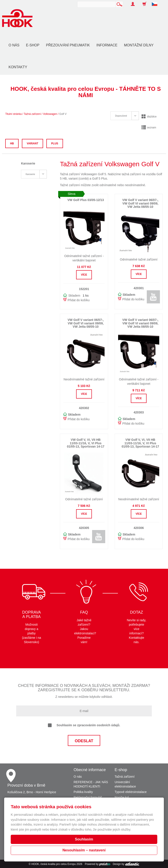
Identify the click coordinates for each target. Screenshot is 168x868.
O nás (14, 45)
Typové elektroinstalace (131, 792)
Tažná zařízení (32, 114)
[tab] (125, 116)
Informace (107, 45)
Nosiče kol (122, 797)
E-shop (33, 45)
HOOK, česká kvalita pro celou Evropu (53, 864)
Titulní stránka (13, 114)
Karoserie (30, 174)
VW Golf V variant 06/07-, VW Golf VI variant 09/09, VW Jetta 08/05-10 (140, 203)
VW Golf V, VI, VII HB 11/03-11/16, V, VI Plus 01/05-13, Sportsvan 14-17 (86, 443)
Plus (55, 143)
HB (12, 143)
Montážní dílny (139, 45)
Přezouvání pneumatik (68, 45)
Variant (32, 143)
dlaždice (149, 117)
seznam (149, 128)
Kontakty (18, 67)
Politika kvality (83, 792)
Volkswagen (50, 114)
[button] (156, 2)
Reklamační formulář (88, 797)
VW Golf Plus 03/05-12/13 (86, 200)
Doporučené (121, 116)
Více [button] (84, 275)
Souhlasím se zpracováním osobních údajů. (84, 725)
